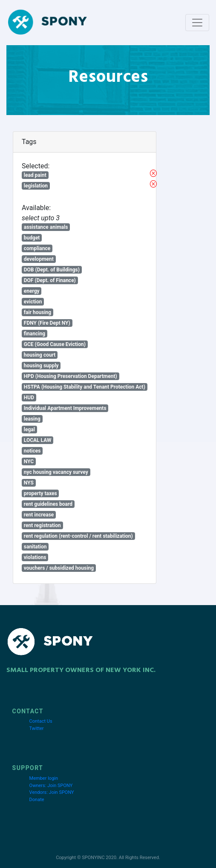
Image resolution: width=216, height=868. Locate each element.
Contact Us (41, 721)
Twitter (37, 728)
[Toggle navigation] (197, 23)
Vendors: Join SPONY (52, 792)
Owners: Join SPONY (51, 786)
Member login (44, 778)
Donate (37, 800)
